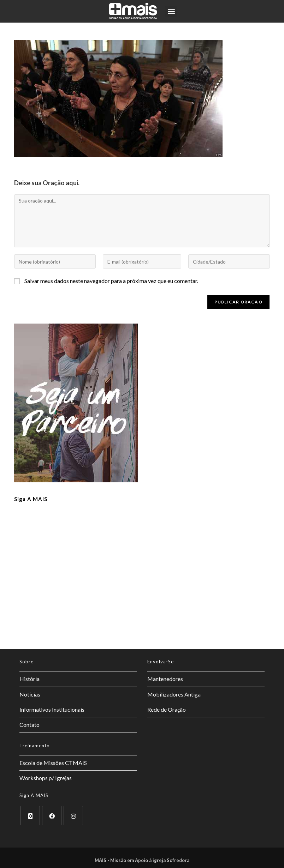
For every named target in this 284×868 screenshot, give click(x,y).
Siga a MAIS (31, 499)
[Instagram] (73, 816)
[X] (30, 816)
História (29, 679)
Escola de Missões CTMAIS (53, 763)
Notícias (30, 694)
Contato (29, 725)
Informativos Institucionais (52, 709)
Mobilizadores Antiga (174, 694)
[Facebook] (52, 816)
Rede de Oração (167, 709)
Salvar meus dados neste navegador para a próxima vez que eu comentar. (111, 281)
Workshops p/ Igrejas (46, 778)
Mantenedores (165, 679)
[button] (171, 11)
